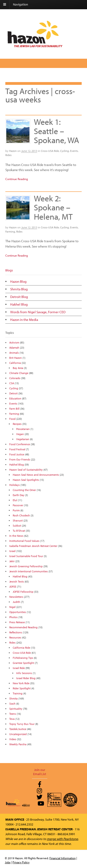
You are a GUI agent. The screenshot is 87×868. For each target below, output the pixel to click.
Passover (18, 505)
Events (74, 151)
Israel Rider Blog (26, 678)
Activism (14, 342)
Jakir (12, 561)
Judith (16, 602)
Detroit (13, 393)
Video (13, 739)
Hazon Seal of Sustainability (26, 470)
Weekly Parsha (18, 744)
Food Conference (20, 444)
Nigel (12, 607)
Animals (14, 353)
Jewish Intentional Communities (29, 571)
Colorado (15, 378)
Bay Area (18, 368)
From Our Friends (20, 459)
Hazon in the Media (24, 320)
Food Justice (17, 454)
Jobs (8, 862)
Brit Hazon (16, 358)
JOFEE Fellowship (23, 592)
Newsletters (16, 597)
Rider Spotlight (22, 688)
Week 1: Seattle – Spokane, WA (56, 131)
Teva (12, 719)
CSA (12, 383)
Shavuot (18, 520)
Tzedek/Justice (18, 729)
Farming (10, 232)
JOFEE (13, 587)
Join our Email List (40, 772)
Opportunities (18, 612)
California (15, 363)
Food (12, 419)
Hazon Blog (18, 281)
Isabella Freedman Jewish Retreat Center (33, 546)
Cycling (64, 151)
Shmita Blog (19, 289)
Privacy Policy (21, 862)
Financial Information (63, 858)
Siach (12, 704)
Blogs (9, 270)
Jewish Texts (17, 581)
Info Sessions (24, 673)
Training (18, 693)
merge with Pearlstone (62, 839)
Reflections (16, 632)
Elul (15, 500)
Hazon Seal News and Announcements (36, 475)
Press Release (17, 622)
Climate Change (19, 373)
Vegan (20, 434)
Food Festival (17, 449)
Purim (16, 510)
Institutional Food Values (24, 541)
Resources (15, 637)
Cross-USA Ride (50, 151)
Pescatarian (23, 429)
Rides (8, 155)
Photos (13, 617)
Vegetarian (23, 439)
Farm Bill (14, 409)
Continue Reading (17, 179)
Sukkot (17, 526)
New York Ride (21, 683)
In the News (16, 536)
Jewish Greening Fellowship (26, 566)
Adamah (14, 348)
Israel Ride (19, 668)
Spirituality (16, 709)
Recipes (17, 424)
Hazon (13, 151)
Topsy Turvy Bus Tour (22, 724)
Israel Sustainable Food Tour (26, 556)
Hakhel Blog (19, 304)
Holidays (14, 485)
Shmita (13, 698)
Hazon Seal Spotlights (26, 480)
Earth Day (19, 495)
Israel (12, 551)
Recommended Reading (23, 627)
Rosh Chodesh (21, 515)
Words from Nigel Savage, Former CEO (38, 312)
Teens (13, 714)
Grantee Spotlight (23, 663)
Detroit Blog (19, 297)
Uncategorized (18, 734)
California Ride (21, 648)
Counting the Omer (24, 490)
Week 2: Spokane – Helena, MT (53, 207)
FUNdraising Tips (23, 658)
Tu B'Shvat (19, 531)
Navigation (21, 4)
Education (15, 398)
